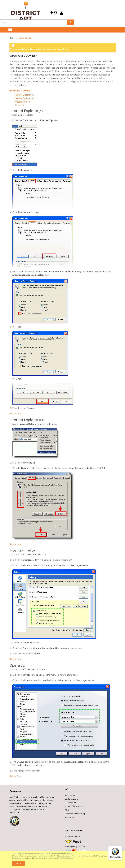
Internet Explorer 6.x (25, 98)
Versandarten (71, 803)
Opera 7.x (19, 105)
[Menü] (120, 848)
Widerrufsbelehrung (74, 806)
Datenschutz (102, 856)
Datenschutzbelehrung (75, 814)
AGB (67, 810)
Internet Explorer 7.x (24, 95)
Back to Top (15, 414)
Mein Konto (70, 795)
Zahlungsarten (71, 799)
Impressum (70, 817)
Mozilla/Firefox (22, 102)
